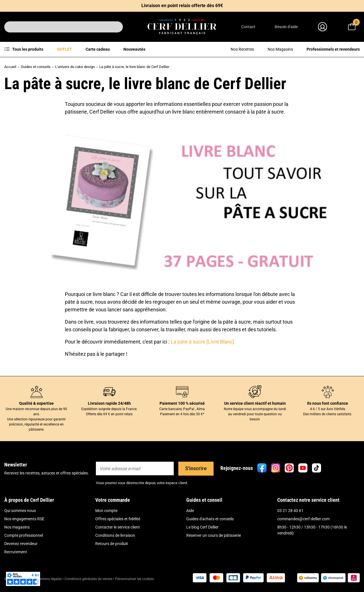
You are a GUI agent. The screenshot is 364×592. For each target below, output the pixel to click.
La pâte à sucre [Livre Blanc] (202, 342)
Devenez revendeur (21, 544)
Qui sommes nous (20, 511)
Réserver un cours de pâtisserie (214, 535)
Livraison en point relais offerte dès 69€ (182, 6)
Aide (190, 511)
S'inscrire (196, 468)
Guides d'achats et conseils (210, 519)
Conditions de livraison (115, 535)
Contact (248, 27)
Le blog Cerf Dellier (202, 527)
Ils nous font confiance (328, 403)
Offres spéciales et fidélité (118, 519)
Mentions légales (49, 579)
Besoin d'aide (286, 27)
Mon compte (106, 511)
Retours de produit (112, 544)
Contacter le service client (118, 527)
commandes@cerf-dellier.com (303, 519)
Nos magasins (17, 527)
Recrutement (16, 552)
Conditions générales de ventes (88, 579)
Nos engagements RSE (24, 519)
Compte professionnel (24, 535)
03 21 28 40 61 (290, 511)
